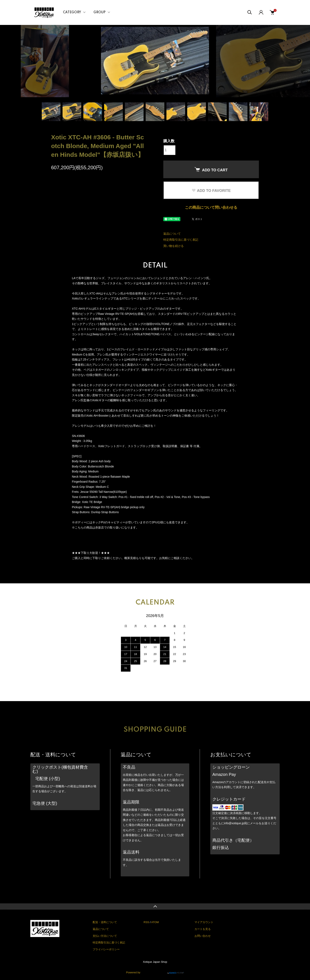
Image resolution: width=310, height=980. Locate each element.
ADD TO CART (211, 170)
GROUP (100, 12)
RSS (146, 922)
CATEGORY (72, 12)
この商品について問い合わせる (211, 207)
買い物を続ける (173, 246)
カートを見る (203, 929)
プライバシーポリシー (106, 949)
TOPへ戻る (155, 906)
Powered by (155, 970)
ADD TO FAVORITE (211, 191)
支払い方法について (105, 936)
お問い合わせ (203, 936)
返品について (172, 234)
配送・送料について (105, 922)
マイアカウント (204, 922)
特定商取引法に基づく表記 (181, 240)
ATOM (155, 922)
